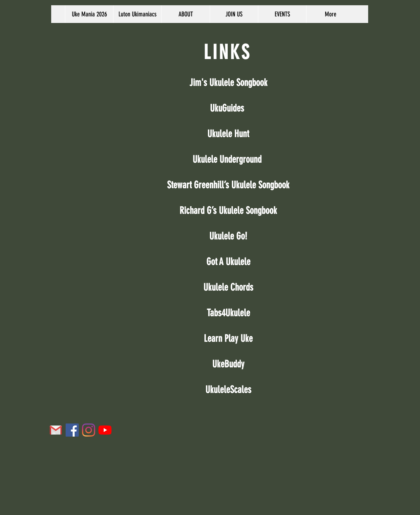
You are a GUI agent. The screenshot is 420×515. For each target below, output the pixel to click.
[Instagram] (89, 430)
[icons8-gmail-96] (56, 430)
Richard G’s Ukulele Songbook (228, 211)
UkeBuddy (228, 364)
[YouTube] (105, 430)
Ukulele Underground (227, 159)
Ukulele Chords (228, 287)
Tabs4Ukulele (228, 313)
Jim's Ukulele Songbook (228, 83)
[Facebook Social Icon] (72, 430)
